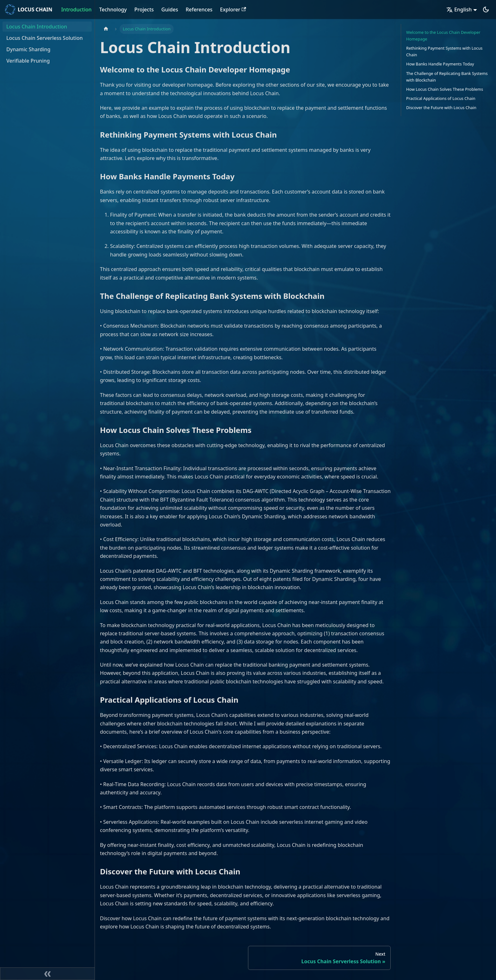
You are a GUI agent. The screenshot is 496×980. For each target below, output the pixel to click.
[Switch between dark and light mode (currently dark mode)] (486, 9)
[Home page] (106, 29)
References (199, 9)
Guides (170, 9)
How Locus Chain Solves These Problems (445, 89)
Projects (144, 9)
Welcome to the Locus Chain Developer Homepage (443, 36)
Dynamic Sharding (28, 49)
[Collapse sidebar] (47, 974)
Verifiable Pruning (28, 61)
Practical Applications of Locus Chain (441, 98)
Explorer (233, 9)
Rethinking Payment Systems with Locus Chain (444, 51)
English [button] (459, 9)
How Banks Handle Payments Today (440, 64)
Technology (113, 9)
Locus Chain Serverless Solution (45, 38)
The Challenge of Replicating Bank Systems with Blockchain (447, 77)
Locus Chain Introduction (37, 27)
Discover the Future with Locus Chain (441, 108)
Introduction (76, 9)
